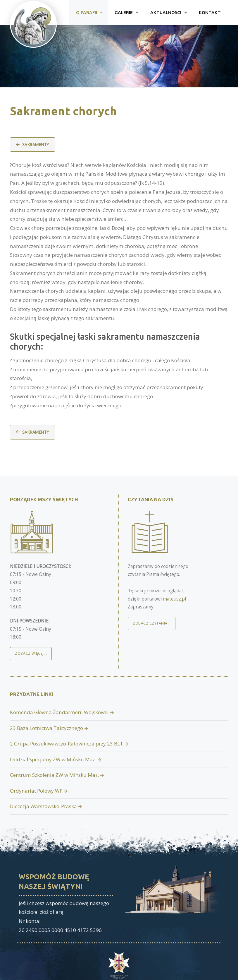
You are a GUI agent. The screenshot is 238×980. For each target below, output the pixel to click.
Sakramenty (36, 144)
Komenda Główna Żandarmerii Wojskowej (59, 712)
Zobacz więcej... (31, 653)
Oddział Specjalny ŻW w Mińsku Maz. (53, 759)
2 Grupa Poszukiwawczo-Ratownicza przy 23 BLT (67, 744)
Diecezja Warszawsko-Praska (43, 806)
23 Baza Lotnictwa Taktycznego (46, 728)
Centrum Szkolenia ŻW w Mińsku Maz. (54, 775)
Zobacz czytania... (152, 623)
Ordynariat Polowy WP (36, 791)
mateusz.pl (174, 599)
